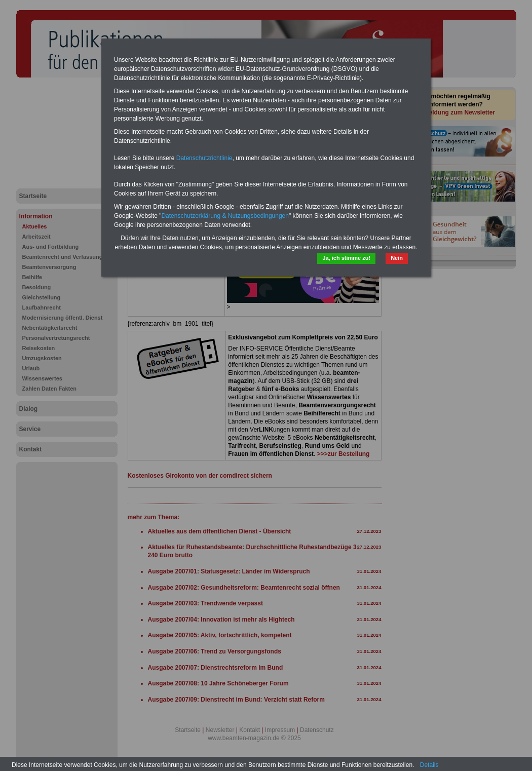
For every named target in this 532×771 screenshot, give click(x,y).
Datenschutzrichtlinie (204, 158)
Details (429, 765)
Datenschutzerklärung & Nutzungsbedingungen (225, 216)
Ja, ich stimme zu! (346, 258)
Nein (397, 258)
